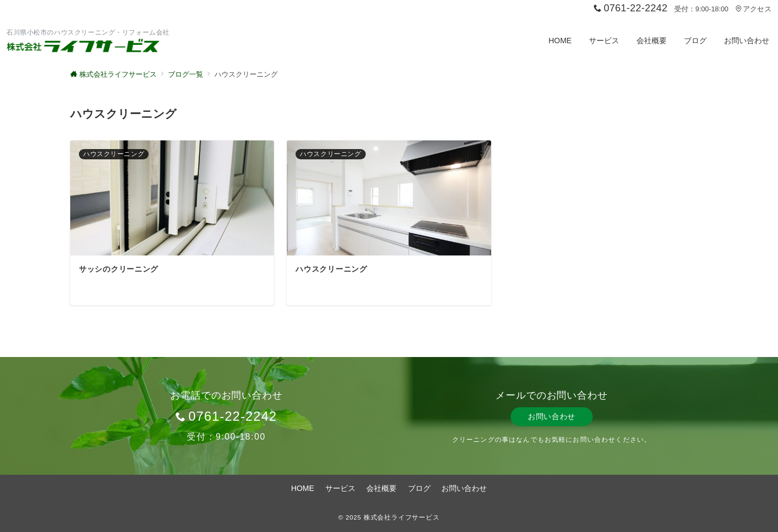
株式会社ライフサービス (402, 517)
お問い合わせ (552, 416)
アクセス (753, 9)
